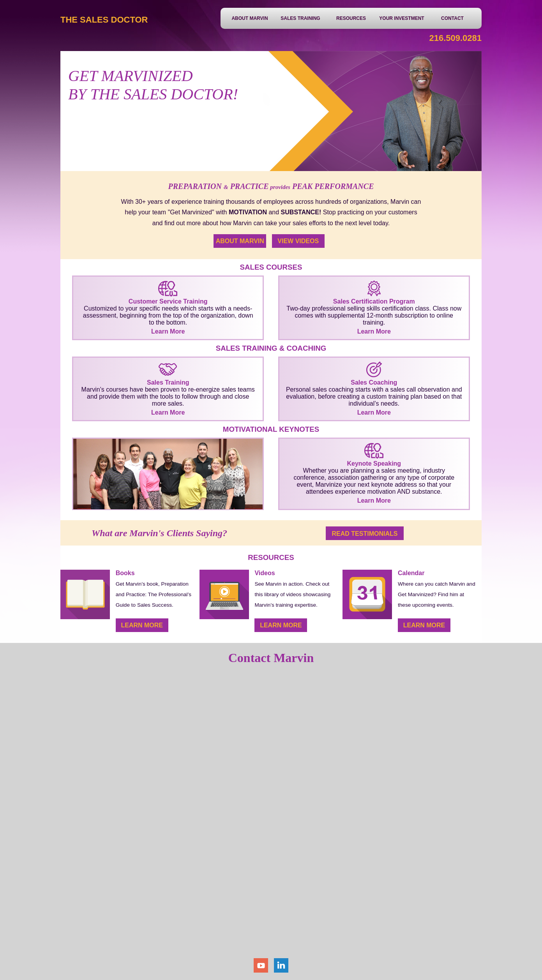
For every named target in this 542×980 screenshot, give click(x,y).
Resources (351, 18)
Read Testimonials (365, 534)
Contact (452, 18)
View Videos (298, 241)
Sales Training (300, 18)
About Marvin (250, 18)
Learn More (281, 625)
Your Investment (402, 18)
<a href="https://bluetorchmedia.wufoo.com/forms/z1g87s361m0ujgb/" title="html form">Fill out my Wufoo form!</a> (271, 815)
